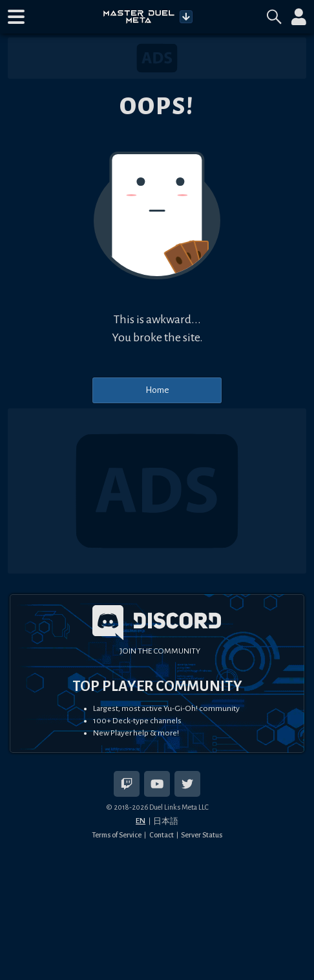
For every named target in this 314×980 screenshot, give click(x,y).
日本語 (166, 821)
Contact (162, 835)
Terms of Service (117, 835)
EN (141, 821)
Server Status (202, 835)
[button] (16, 17)
